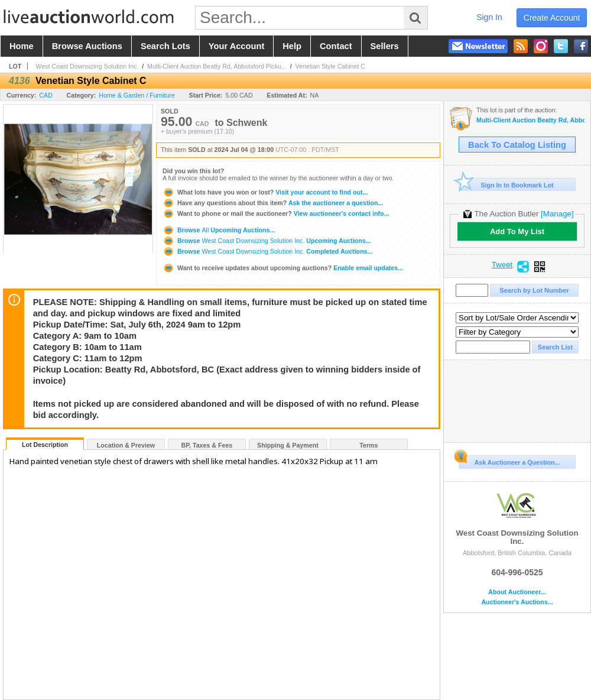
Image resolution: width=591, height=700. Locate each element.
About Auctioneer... (517, 592)
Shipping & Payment (288, 445)
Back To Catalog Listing (517, 145)
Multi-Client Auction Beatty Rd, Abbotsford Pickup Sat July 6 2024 (530, 120)
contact (336, 46)
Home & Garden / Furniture (137, 95)
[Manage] (557, 214)
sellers (385, 46)
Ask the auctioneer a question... (273, 203)
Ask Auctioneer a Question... (509, 461)
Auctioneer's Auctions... (517, 602)
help (292, 46)
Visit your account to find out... (265, 192)
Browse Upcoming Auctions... (219, 230)
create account (552, 18)
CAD (46, 95)
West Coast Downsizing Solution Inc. (87, 66)
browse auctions (87, 46)
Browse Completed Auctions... (267, 251)
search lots (165, 46)
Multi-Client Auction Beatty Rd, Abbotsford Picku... (217, 66)
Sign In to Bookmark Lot (506, 185)
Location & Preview (126, 445)
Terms (368, 445)
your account (236, 46)
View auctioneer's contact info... (276, 213)
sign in (489, 17)
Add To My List (517, 231)
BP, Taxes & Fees (207, 445)
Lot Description (45, 445)
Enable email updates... (283, 268)
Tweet (502, 265)
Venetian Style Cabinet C (330, 66)
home (22, 46)
